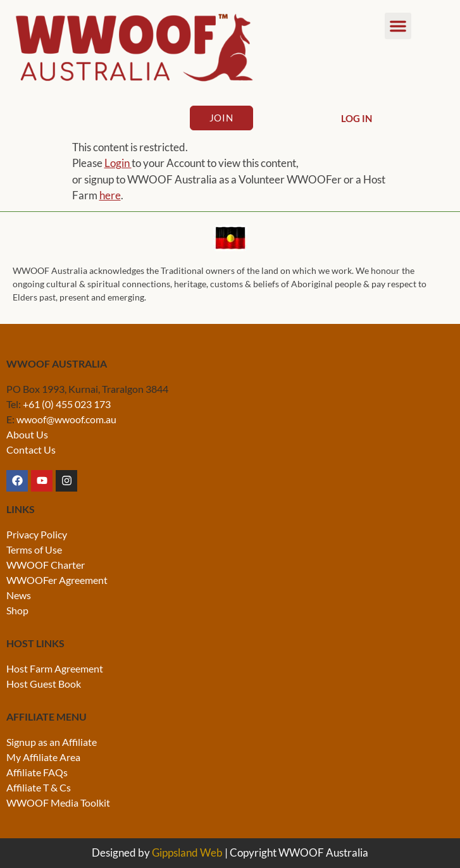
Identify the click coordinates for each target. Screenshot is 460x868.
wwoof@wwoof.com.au (66, 419)
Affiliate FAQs (37, 772)
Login (118, 163)
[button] (398, 26)
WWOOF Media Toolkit (58, 803)
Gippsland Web (187, 852)
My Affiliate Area (43, 757)
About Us (27, 434)
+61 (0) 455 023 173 (67, 404)
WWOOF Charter (46, 565)
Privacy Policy (37, 534)
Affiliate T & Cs (39, 787)
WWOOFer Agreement (57, 580)
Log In (357, 118)
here (110, 195)
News (19, 595)
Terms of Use (34, 549)
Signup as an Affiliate (52, 742)
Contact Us (31, 449)
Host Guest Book (44, 684)
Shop (17, 610)
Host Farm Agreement (55, 668)
